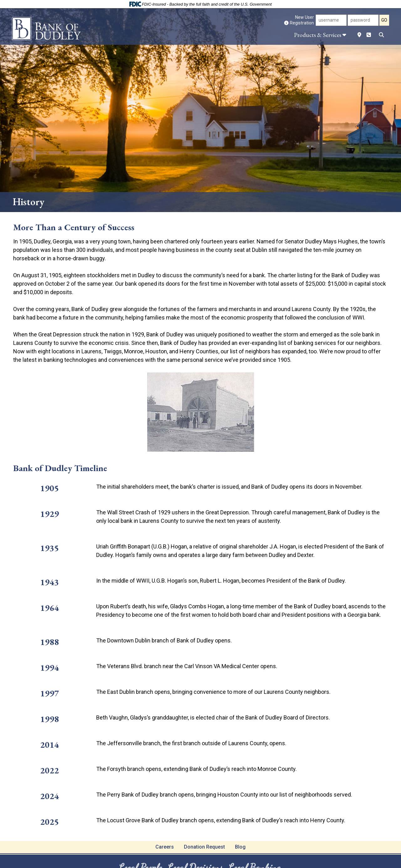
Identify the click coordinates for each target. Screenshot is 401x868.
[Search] (381, 35)
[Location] (359, 35)
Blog (240, 847)
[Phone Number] (369, 35)
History (29, 202)
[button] (319, 35)
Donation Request (204, 847)
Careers (165, 847)
